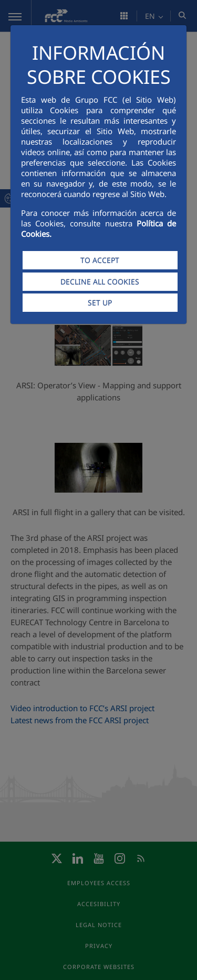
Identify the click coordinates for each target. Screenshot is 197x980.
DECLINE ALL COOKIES (100, 282)
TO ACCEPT (100, 260)
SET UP (100, 303)
